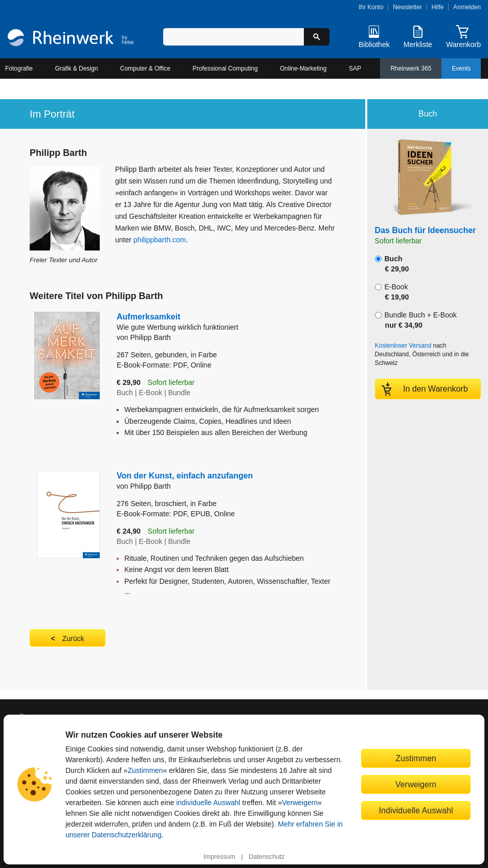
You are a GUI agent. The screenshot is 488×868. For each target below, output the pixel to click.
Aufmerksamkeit (218, 322)
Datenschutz (267, 857)
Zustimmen (145, 770)
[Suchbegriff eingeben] (233, 37)
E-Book (392, 292)
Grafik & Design (76, 68)
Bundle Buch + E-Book (416, 320)
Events (461, 68)
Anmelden (467, 7)
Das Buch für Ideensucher (426, 230)
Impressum (219, 857)
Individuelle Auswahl (416, 810)
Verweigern (300, 803)
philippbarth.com (160, 240)
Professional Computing (225, 68)
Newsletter (407, 7)
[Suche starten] (317, 37)
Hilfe (437, 7)
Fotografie (19, 68)
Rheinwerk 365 (411, 68)
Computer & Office (145, 68)
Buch (392, 264)
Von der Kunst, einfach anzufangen (185, 476)
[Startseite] (71, 39)
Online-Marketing (303, 68)
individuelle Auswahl (208, 803)
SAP (355, 68)
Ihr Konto (371, 7)
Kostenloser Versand (403, 346)
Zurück (73, 638)
